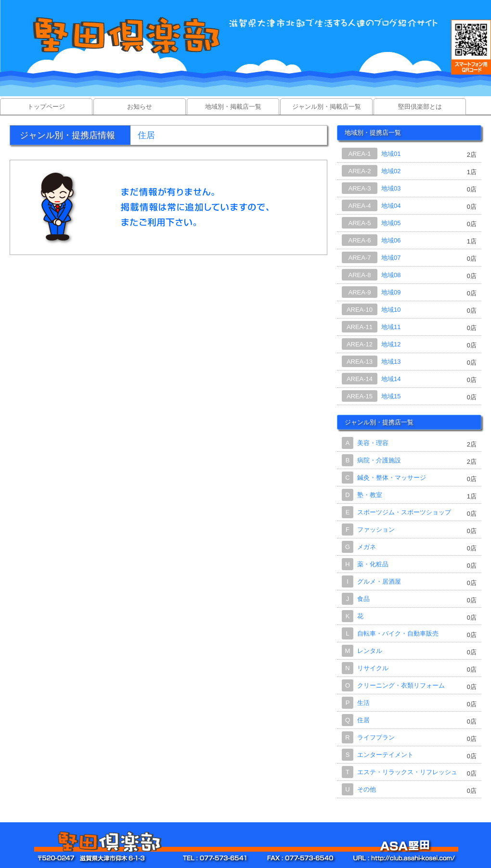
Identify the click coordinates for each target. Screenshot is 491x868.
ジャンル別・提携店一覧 (379, 422)
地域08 (391, 275)
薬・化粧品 (373, 564)
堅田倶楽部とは (420, 107)
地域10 (391, 310)
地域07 (391, 258)
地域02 (391, 171)
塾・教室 (370, 495)
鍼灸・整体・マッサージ (392, 478)
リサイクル (373, 668)
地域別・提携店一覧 (373, 133)
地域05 (391, 223)
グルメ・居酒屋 (379, 581)
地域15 (391, 396)
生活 (363, 703)
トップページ (46, 107)
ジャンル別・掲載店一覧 (327, 107)
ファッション (376, 530)
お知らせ (140, 107)
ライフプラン (376, 737)
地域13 (391, 362)
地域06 (391, 240)
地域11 (391, 327)
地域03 (391, 188)
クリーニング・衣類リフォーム (401, 685)
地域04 (391, 206)
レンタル (370, 651)
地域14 (391, 379)
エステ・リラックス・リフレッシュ (407, 772)
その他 (367, 789)
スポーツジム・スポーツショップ (404, 512)
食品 (363, 599)
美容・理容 (373, 443)
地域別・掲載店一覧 (233, 107)
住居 (363, 720)
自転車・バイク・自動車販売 (398, 633)
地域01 (391, 154)
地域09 (391, 292)
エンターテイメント (385, 755)
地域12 (391, 344)
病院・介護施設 (379, 460)
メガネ (367, 547)
